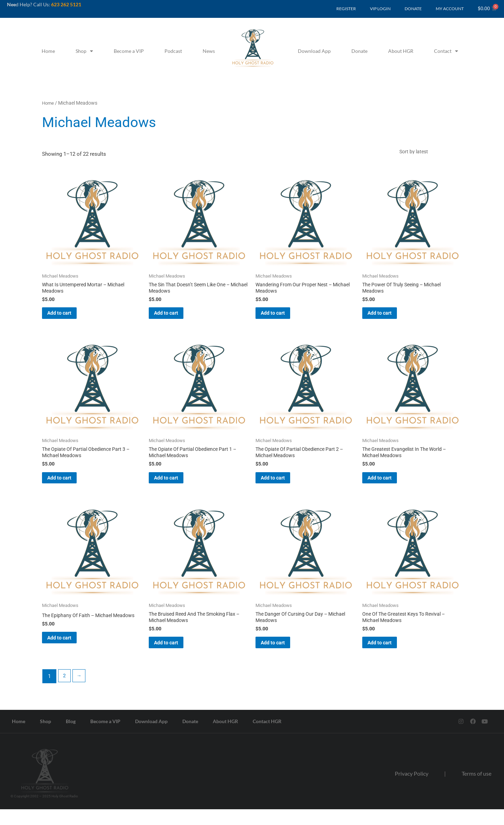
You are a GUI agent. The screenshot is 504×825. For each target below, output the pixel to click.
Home (48, 51)
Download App (314, 51)
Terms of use (477, 789)
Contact (446, 51)
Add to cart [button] (69, 319)
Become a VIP (129, 51)
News (209, 51)
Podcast (173, 51)
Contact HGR (267, 737)
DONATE (413, 9)
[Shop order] (429, 153)
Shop (84, 51)
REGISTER (346, 9)
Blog (71, 737)
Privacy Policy (412, 789)
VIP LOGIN (380, 9)
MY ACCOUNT (450, 9)
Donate (359, 51)
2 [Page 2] (65, 692)
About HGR (401, 51)
